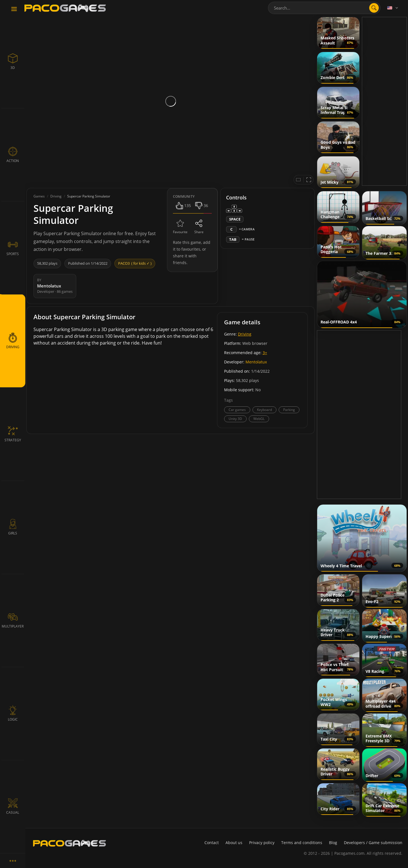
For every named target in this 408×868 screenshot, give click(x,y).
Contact (212, 843)
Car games (237, 410)
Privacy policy (262, 843)
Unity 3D (235, 419)
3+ (265, 353)
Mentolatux (256, 362)
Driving (245, 334)
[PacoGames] (69, 843)
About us (234, 843)
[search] (374, 8)
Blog (333, 843)
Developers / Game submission (373, 843)
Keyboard (264, 410)
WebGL (259, 419)
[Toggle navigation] (14, 9)
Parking (289, 410)
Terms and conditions (302, 843)
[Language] (393, 8)
